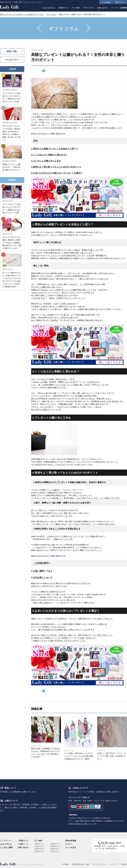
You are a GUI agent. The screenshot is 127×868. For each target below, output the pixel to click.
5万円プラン (55, 849)
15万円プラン (56, 844)
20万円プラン (40, 851)
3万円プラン (55, 851)
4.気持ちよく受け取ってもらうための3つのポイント (56, 167)
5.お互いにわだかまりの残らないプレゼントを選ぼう (57, 173)
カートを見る (71, 847)
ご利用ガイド (23, 841)
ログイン (69, 844)
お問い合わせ (23, 847)
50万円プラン (40, 844)
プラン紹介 (38, 841)
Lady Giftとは (6, 844)
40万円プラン (40, 846)
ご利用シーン (23, 844)
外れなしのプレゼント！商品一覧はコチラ (48, 133)
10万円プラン (56, 846)
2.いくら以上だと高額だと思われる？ (49, 155)
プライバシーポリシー (99, 864)
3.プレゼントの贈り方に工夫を (46, 161)
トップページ (5, 841)
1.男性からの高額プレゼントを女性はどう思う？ (55, 149)
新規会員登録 (71, 841)
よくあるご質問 (6, 847)
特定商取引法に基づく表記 (81, 864)
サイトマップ (114, 864)
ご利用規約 (65, 864)
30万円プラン (40, 849)
